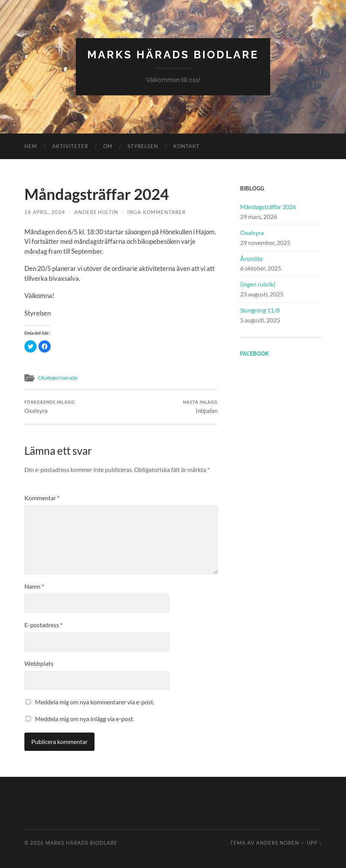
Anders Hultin (96, 212)
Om (108, 146)
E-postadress (43, 625)
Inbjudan (200, 407)
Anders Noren (278, 843)
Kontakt (187, 146)
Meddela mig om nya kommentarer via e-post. (95, 702)
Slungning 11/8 (260, 310)
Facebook (254, 353)
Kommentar (42, 498)
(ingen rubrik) (258, 284)
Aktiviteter (70, 146)
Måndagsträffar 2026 (268, 207)
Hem (31, 146)
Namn (34, 586)
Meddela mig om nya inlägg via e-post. (85, 719)
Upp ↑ (314, 843)
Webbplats (39, 663)
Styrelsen (143, 146)
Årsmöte (251, 258)
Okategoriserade (58, 378)
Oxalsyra (50, 407)
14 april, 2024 (45, 212)
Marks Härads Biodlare (173, 55)
